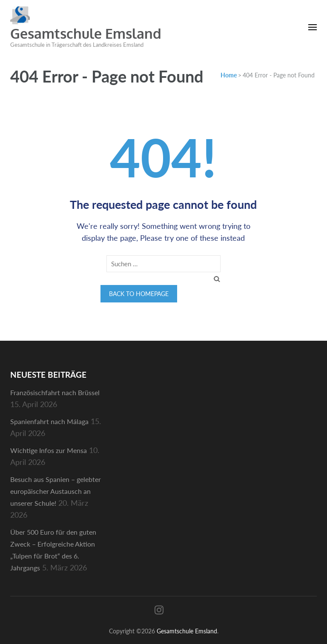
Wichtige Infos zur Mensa (49, 450)
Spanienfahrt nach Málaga (49, 421)
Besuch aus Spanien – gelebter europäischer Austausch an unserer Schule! (56, 491)
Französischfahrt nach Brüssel (55, 392)
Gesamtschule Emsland (86, 33)
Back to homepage (139, 294)
